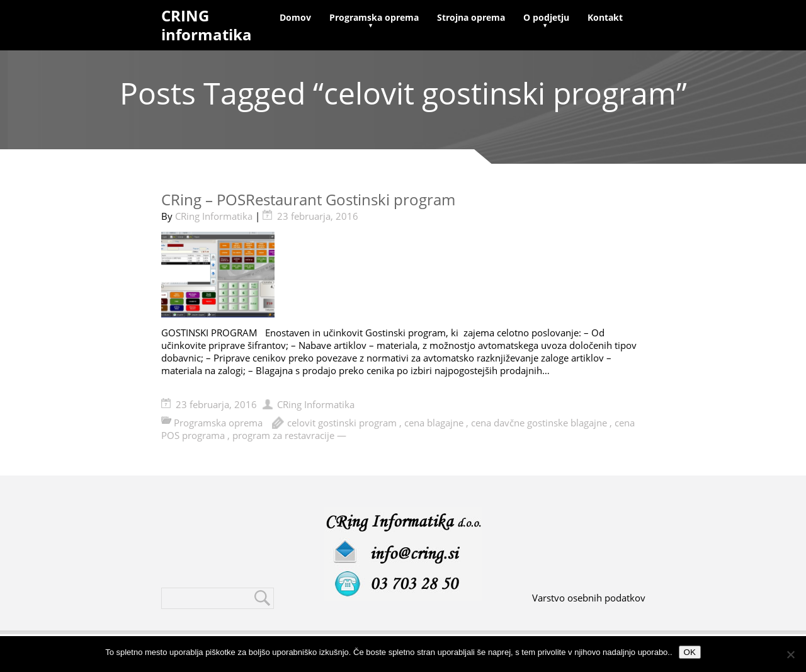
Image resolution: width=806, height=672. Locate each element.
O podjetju (546, 17)
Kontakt (605, 17)
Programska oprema (374, 17)
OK (690, 652)
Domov (295, 17)
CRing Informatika (214, 216)
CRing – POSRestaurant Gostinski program (308, 199)
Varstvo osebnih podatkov (589, 598)
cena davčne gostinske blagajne (539, 423)
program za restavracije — (289, 435)
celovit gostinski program (342, 423)
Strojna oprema (471, 17)
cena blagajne (434, 423)
